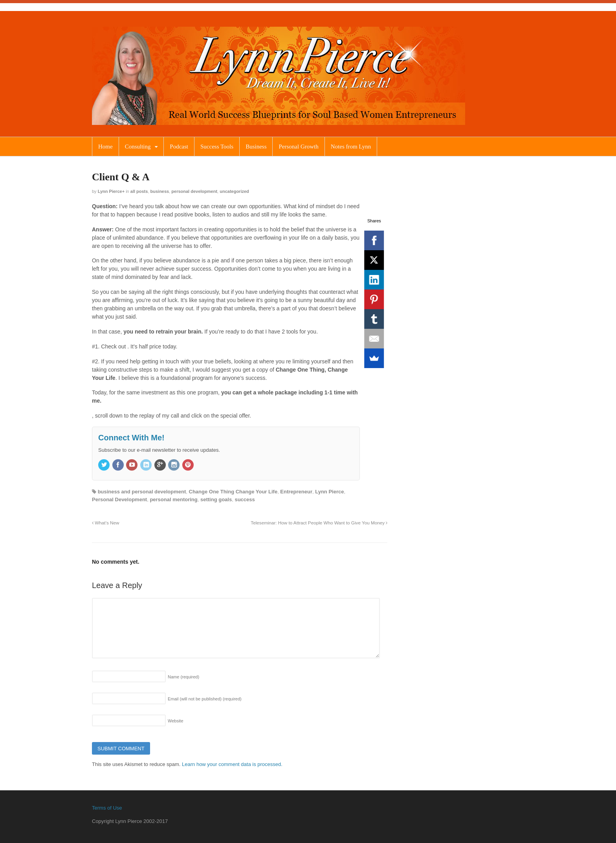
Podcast (179, 147)
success (245, 499)
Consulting (138, 147)
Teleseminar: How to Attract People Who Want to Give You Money (319, 523)
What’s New (105, 523)
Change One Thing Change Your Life (233, 492)
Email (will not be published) (205, 699)
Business (256, 147)
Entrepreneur (296, 492)
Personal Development (194, 191)
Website (176, 721)
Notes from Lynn (351, 147)
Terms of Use (107, 808)
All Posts (139, 191)
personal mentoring (173, 499)
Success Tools (217, 147)
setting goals (216, 499)
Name (183, 677)
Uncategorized (234, 191)
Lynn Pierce (110, 191)
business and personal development (142, 492)
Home (105, 147)
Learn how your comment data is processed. (232, 764)
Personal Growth (298, 147)
